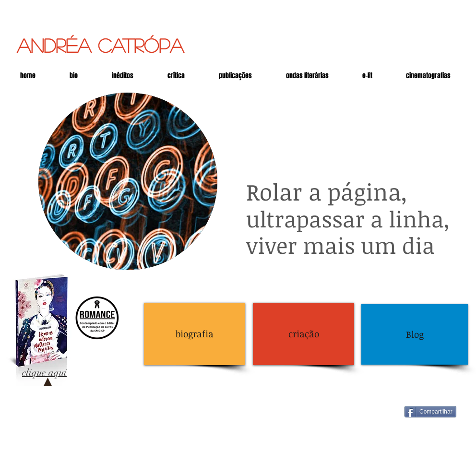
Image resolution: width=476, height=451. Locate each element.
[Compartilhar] (430, 412)
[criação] (303, 334)
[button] (367, 76)
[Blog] (415, 334)
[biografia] (195, 334)
